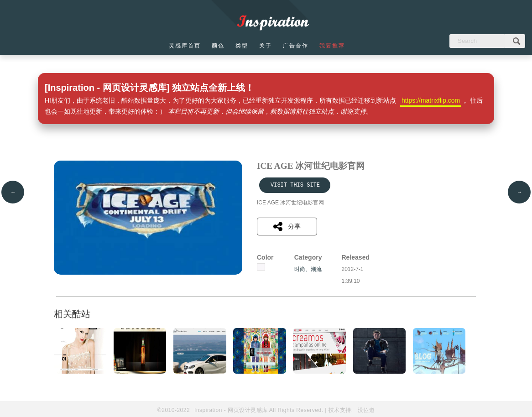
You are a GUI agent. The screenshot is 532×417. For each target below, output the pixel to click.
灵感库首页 (185, 46)
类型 (242, 46)
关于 (266, 46)
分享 (287, 227)
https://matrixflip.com (431, 100)
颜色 (218, 46)
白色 (261, 267)
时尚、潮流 (308, 269)
